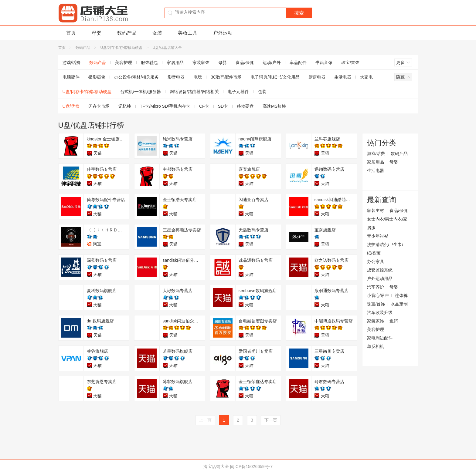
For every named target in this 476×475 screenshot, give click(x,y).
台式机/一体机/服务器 (141, 92)
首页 (71, 33)
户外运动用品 (380, 278)
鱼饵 (394, 321)
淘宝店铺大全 (216, 467)
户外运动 (223, 33)
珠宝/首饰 (350, 62)
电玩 (198, 77)
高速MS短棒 (274, 106)
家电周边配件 (380, 338)
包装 (262, 92)
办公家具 (376, 261)
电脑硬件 (71, 77)
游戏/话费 (72, 62)
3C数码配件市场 (226, 77)
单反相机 (376, 346)
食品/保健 (245, 62)
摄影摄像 (97, 77)
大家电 (366, 77)
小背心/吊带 (378, 295)
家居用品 (175, 62)
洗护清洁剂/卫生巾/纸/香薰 (385, 249)
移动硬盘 (245, 106)
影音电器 (176, 77)
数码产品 (127, 33)
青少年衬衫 (378, 236)
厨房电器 (317, 77)
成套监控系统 (380, 270)
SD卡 (223, 106)
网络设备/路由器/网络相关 (194, 92)
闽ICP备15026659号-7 (251, 467)
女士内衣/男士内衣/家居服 (387, 223)
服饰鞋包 (149, 62)
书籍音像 (324, 62)
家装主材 (376, 211)
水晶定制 (399, 304)
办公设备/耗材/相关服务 (137, 77)
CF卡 (204, 106)
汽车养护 (376, 287)
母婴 (97, 33)
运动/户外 (272, 62)
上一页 (205, 420)
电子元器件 (238, 92)
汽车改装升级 (380, 312)
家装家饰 (201, 62)
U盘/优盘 (71, 106)
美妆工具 (188, 33)
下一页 (271, 420)
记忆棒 (125, 106)
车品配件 (298, 62)
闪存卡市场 (99, 106)
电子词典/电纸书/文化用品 (275, 77)
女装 (157, 33)
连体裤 (401, 295)
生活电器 (343, 77)
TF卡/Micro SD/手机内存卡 (165, 106)
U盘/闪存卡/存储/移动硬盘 (121, 48)
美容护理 (124, 62)
